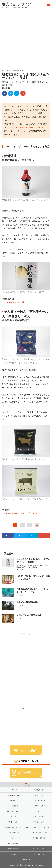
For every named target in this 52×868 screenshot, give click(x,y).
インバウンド (13, 817)
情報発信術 (13, 801)
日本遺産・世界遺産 (39, 838)
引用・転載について (26, 859)
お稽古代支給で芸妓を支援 (29, 615)
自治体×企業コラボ (13, 795)
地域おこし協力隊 (13, 806)
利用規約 (13, 854)
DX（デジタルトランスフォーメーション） (39, 827)
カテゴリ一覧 (13, 790)
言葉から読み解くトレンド (13, 827)
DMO (39, 811)
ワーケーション (13, 822)
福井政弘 (6, 82)
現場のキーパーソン (39, 801)
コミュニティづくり (13, 833)
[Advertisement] (26, 38)
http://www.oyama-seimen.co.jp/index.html (20, 513)
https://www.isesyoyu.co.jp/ (14, 302)
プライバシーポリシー (39, 849)
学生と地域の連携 (13, 843)
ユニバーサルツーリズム (13, 838)
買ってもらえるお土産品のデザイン (27, 127)
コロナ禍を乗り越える (39, 790)
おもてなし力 (6, 70)
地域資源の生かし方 (17, 70)
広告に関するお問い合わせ (13, 849)
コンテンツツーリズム (13, 811)
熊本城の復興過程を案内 (28, 602)
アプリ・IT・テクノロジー (39, 833)
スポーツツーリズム (39, 822)
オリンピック (39, 817)
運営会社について (39, 854)
